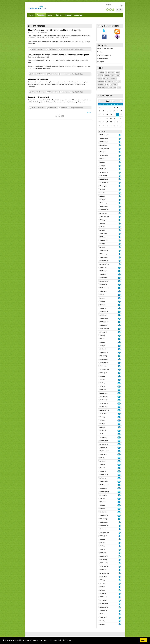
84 (119, 315)
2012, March (102, 390)
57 (119, 332)
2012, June (102, 380)
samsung (106, 78)
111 (119, 454)
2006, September (104, 614)
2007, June (102, 583)
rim (115, 87)
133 (119, 383)
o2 (105, 84)
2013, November (104, 322)
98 (119, 366)
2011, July (102, 417)
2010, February (103, 475)
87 (119, 363)
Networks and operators (104, 55)
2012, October (103, 366)
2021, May (102, 196)
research (100, 76)
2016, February (103, 251)
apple (118, 72)
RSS (90, 113)
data (111, 87)
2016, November (104, 237)
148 (119, 492)
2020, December (104, 206)
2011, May (102, 424)
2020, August (103, 220)
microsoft (101, 84)
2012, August (103, 373)
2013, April (102, 346)
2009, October (103, 488)
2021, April (102, 200)
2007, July (102, 580)
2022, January (103, 176)
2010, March (102, 471)
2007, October (103, 570)
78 (119, 312)
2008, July (102, 539)
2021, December (104, 179)
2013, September (104, 329)
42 (119, 288)
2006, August (103, 617)
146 (119, 485)
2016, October (103, 240)
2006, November (104, 607)
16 (119, 268)
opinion (101, 72)
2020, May (102, 230)
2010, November (104, 444)
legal (119, 81)
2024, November (104, 135)
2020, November (104, 210)
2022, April (102, 166)
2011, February (103, 434)
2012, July (102, 376)
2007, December (104, 563)
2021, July (102, 189)
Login (119, 10)
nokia (118, 76)
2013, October (103, 325)
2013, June (102, 339)
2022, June (102, 159)
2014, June (102, 298)
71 (119, 325)
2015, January (103, 274)
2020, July (102, 223)
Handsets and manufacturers (105, 49)
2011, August (103, 414)
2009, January (103, 519)
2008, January (103, 560)
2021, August (103, 186)
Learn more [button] (67, 640)
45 (119, 281)
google (100, 78)
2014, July (102, 295)
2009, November (104, 485)
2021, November (104, 183)
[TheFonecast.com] (37, 8)
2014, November (104, 281)
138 (119, 434)
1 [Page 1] (57, 116)
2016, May (102, 244)
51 (119, 302)
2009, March (102, 512)
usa (111, 84)
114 (119, 465)
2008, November (104, 526)
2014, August (103, 291)
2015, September (104, 264)
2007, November (104, 566)
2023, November (104, 142)
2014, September (104, 288)
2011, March (102, 431)
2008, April (102, 549)
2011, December (104, 400)
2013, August (103, 332)
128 (119, 461)
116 (119, 437)
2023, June (102, 152)
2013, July (102, 335)
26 (119, 274)
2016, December (104, 234)
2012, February (103, 393)
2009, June (102, 502)
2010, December (104, 441)
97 (119, 353)
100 (119, 387)
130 (119, 407)
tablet (107, 87)
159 (119, 499)
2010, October (103, 448)
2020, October (103, 213)
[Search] (113, 5)
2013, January (103, 356)
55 (119, 305)
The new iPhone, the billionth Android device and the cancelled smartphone (59, 55)
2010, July (102, 458)
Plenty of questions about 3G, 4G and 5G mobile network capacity (54, 30)
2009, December (104, 482)
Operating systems (102, 58)
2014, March (102, 308)
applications (112, 72)
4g (108, 84)
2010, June (102, 461)
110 (119, 390)
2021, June (102, 193)
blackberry (101, 81)
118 (119, 441)
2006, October (103, 611)
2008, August (103, 536)
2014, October (103, 284)
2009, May (102, 505)
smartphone (113, 78)
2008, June (102, 543)
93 (119, 495)
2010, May (102, 465)
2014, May (102, 301)
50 (119, 298)
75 (119, 336)
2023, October (103, 145)
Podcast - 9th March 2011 (39, 97)
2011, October (103, 407)
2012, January (103, 397)
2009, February (103, 515)
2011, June (102, 420)
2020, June (102, 227)
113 (119, 393)
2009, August (103, 495)
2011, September (104, 410)
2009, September (104, 492)
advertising (101, 87)
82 (119, 427)
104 (119, 471)
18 (119, 271)
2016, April (102, 247)
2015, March (102, 268)
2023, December (104, 138)
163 (119, 512)
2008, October (103, 529)
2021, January (103, 203)
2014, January (103, 315)
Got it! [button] (143, 640)
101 (119, 431)
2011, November (104, 403)
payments (113, 76)
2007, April (102, 590)
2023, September (104, 149)
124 (119, 417)
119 (119, 410)
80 (119, 380)
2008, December (104, 522)
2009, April (102, 509)
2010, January (103, 478)
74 (119, 346)
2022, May (102, 162)
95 (119, 356)
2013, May (102, 342)
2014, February (103, 312)
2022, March (102, 169)
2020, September (104, 217)
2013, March (102, 349)
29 (119, 519)
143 (119, 478)
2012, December (104, 359)
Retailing (100, 52)
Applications (101, 62)
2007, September (104, 573)
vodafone (108, 81)
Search (121, 5)
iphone (116, 84)
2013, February (103, 352)
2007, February (103, 597)
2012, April (102, 386)
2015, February (103, 271)
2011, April (102, 427)
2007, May (102, 587)
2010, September (104, 451)
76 (119, 329)
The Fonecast (41, 49)
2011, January (103, 437)
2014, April (102, 305)
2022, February (103, 172)
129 (119, 397)
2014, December (104, 278)
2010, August (103, 454)
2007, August (103, 577)
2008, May (102, 546)
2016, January (103, 254)
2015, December (104, 257)
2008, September (104, 532)
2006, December (104, 604)
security (114, 81)
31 (119, 291)
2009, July (102, 499)
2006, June (102, 624)
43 (119, 295)
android (106, 76)
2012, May (102, 383)
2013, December (104, 318)
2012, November (104, 363)
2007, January (103, 600)
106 (119, 400)
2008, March (102, 553)
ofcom (119, 87)
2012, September (104, 369)
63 (119, 308)
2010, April (102, 468)
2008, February (103, 556)
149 (119, 488)
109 (119, 404)
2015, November (104, 261)
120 (119, 420)
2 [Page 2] (60, 116)
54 (119, 285)
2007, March (102, 594)
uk (106, 72)
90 (119, 414)
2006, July (102, 621)
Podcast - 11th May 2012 (38, 79)
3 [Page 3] (63, 116)
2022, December (104, 155)
